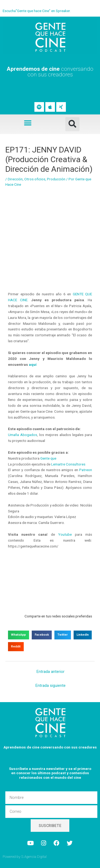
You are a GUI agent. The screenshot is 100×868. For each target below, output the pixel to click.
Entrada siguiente (51, 686)
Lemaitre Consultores (68, 464)
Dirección (15, 179)
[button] (28, 123)
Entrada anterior (51, 672)
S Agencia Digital (34, 856)
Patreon (86, 470)
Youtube (63, 534)
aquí (33, 364)
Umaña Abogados (23, 435)
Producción (56, 179)
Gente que (48, 458)
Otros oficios (35, 179)
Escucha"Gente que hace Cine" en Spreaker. (37, 11)
